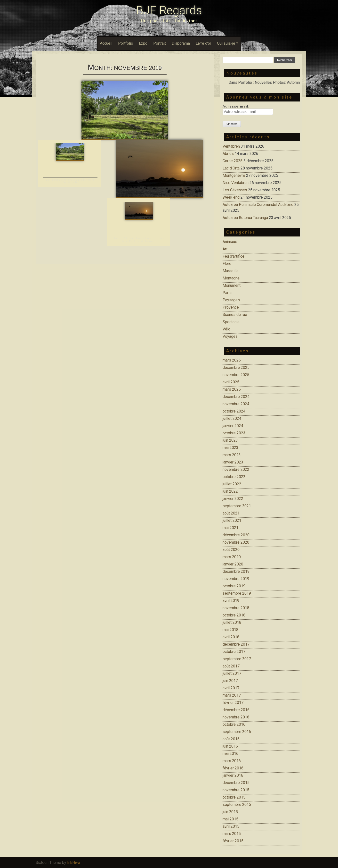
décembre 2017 (236, 644)
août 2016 (231, 739)
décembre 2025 (236, 367)
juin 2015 (230, 812)
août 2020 (231, 550)
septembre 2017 (237, 659)
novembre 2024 (236, 404)
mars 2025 (232, 389)
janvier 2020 (233, 564)
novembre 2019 (236, 579)
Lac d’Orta (231, 168)
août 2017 (231, 666)
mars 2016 (232, 761)
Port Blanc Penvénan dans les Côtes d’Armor (139, 240)
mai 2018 (230, 630)
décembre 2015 (236, 783)
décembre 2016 (236, 710)
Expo (143, 43)
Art (225, 249)
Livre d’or (203, 43)
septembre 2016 (237, 732)
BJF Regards (169, 10)
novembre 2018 (236, 608)
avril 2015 (231, 826)
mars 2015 (232, 834)
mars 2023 (232, 455)
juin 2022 (230, 491)
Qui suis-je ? (228, 43)
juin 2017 (230, 681)
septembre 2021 (237, 506)
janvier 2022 (233, 499)
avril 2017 (231, 688)
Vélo (226, 329)
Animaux (230, 242)
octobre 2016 (234, 724)
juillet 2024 (232, 418)
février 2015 (233, 841)
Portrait (160, 43)
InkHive (74, 863)
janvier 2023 (233, 462)
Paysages (231, 300)
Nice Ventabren (236, 183)
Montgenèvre (234, 175)
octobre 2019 (234, 586)
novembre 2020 (236, 542)
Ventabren (231, 146)
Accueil (106, 43)
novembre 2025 (236, 375)
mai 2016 (230, 754)
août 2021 (231, 513)
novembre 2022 (236, 469)
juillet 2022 (232, 484)
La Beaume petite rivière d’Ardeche (70, 181)
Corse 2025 (233, 161)
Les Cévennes (235, 190)
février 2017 (233, 703)
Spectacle (231, 322)
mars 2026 (232, 360)
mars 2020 (232, 557)
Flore (227, 264)
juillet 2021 (232, 520)
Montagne (231, 278)
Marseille (231, 271)
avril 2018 (231, 637)
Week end (231, 197)
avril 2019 (231, 601)
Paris (227, 293)
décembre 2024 (236, 397)
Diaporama (181, 43)
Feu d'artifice (233, 256)
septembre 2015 (237, 805)
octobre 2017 (234, 652)
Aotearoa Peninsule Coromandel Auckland (258, 205)
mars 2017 (232, 695)
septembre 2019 (237, 593)
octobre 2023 (234, 433)
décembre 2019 (236, 571)
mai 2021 (230, 528)
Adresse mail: (236, 106)
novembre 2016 (236, 717)
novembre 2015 (236, 790)
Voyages (230, 336)
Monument (232, 285)
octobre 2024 (234, 411)
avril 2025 (231, 382)
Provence (231, 307)
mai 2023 (230, 448)
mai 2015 (230, 819)
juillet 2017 (232, 673)
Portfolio (126, 43)
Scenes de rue (235, 315)
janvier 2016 (233, 775)
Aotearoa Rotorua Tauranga (245, 218)
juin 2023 (230, 440)
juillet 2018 (232, 622)
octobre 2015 (234, 797)
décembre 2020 (236, 535)
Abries (228, 154)
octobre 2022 (234, 477)
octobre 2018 (234, 615)
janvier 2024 (233, 426)
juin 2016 (230, 746)
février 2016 (233, 768)
